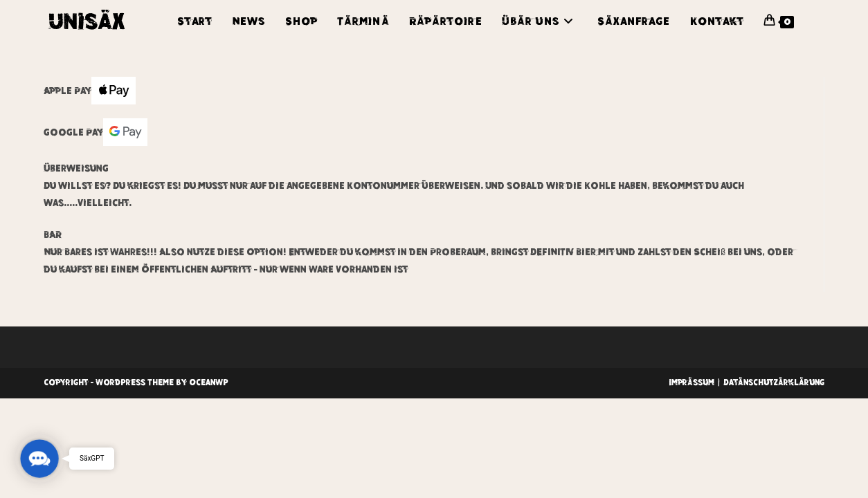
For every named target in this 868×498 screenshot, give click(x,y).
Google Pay (96, 132)
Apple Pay (90, 91)
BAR (53, 234)
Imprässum (691, 382)
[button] (39, 459)
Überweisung (76, 168)
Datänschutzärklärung (774, 382)
